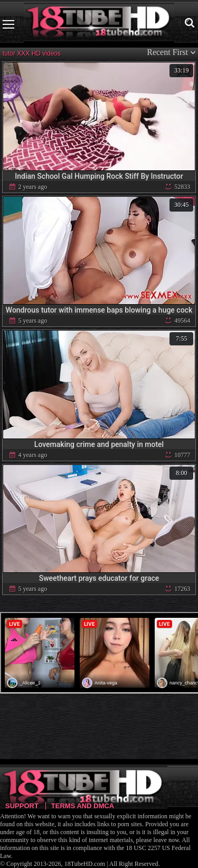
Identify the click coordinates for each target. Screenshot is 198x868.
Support (22, 806)
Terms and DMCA (83, 806)
